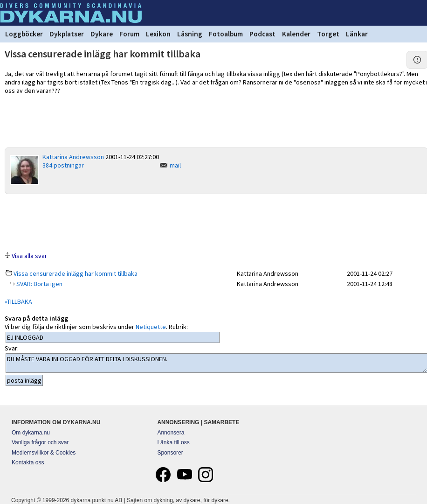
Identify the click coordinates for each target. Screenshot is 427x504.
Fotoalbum (226, 34)
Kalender (296, 34)
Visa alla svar (29, 256)
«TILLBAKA (18, 301)
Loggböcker (24, 34)
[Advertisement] (216, 222)
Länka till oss (173, 442)
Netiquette (151, 327)
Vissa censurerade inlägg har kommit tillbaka (76, 273)
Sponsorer (170, 453)
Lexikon (158, 34)
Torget (328, 34)
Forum (129, 34)
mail (175, 165)
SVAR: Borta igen (39, 284)
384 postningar (63, 165)
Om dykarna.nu (31, 433)
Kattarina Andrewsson (73, 157)
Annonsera (171, 433)
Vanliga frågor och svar (40, 442)
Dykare (102, 34)
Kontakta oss (28, 462)
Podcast (262, 34)
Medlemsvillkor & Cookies (44, 453)
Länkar (357, 34)
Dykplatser (67, 34)
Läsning (190, 34)
